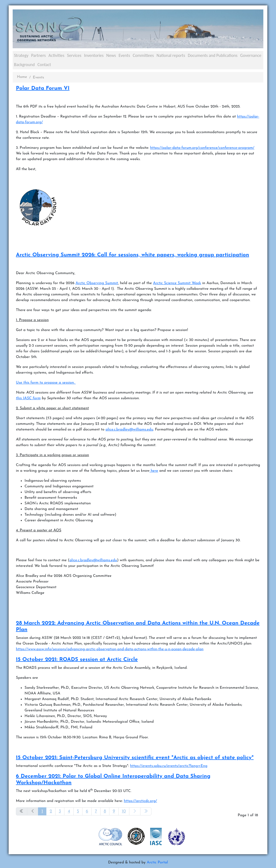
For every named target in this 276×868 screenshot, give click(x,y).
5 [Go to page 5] (78, 811)
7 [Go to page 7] (96, 811)
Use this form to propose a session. (46, 383)
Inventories (94, 55)
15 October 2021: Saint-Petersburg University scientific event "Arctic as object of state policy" (135, 758)
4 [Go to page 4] (69, 811)
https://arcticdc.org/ (140, 801)
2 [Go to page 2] (51, 811)
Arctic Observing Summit (97, 283)
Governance (251, 55)
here (154, 471)
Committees (143, 55)
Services (74, 55)
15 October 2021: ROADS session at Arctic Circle (77, 660)
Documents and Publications (213, 55)
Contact (44, 65)
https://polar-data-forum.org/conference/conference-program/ (202, 148)
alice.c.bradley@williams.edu (129, 430)
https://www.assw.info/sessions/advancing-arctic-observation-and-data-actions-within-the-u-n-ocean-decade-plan (110, 649)
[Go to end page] (146, 811)
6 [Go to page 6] (87, 811)
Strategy (21, 55)
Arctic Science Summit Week (177, 283)
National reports (171, 55)
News (111, 55)
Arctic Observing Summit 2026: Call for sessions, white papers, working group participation (132, 255)
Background (24, 65)
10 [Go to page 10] (124, 811)
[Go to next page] (135, 811)
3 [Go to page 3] (60, 811)
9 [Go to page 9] (114, 811)
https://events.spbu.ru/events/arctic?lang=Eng (169, 766)
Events (124, 55)
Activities (56, 55)
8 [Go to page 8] (105, 811)
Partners (38, 55)
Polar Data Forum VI (43, 88)
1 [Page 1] (42, 811)
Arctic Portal (157, 862)
